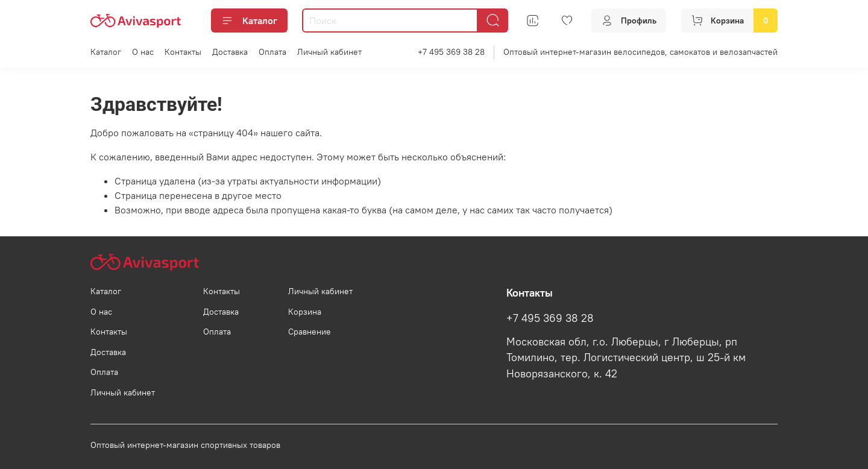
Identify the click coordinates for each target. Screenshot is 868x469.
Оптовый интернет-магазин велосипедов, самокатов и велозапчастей (640, 52)
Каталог (249, 20)
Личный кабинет (329, 52)
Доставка (230, 52)
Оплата (272, 52)
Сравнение (310, 332)
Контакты (183, 52)
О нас (143, 52)
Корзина (305, 312)
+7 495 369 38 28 (451, 52)
